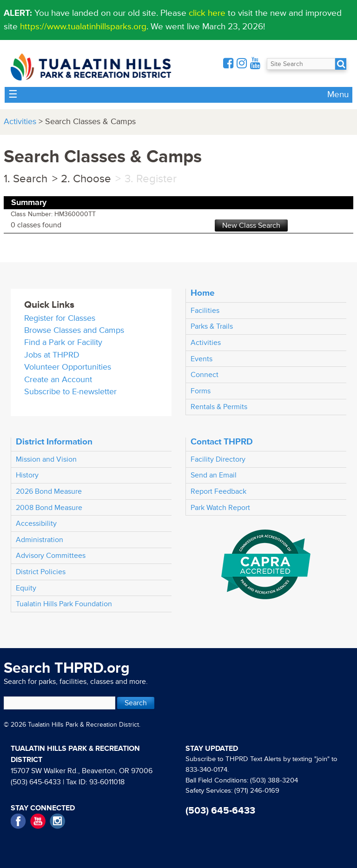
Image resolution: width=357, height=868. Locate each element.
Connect (205, 375)
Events (202, 359)
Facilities (205, 311)
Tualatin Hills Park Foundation (64, 604)
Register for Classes (60, 318)
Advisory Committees (51, 556)
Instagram (57, 821)
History (27, 475)
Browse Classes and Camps (74, 330)
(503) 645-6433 (36, 782)
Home (203, 293)
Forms (201, 391)
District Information (54, 442)
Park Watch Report (220, 508)
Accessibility (36, 523)
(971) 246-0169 (257, 791)
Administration (40, 540)
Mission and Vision (46, 459)
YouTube (38, 821)
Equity (26, 588)
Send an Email (214, 475)
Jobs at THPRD (52, 355)
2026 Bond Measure (49, 491)
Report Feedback (218, 491)
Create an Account (58, 380)
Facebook (18, 821)
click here (207, 13)
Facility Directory (218, 459)
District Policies (41, 572)
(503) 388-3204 (274, 780)
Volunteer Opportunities (68, 367)
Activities (20, 122)
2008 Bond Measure (49, 508)
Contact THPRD (222, 442)
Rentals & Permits (219, 407)
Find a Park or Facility (63, 342)
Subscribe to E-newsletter (70, 392)
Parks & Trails (212, 326)
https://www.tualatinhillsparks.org (83, 27)
